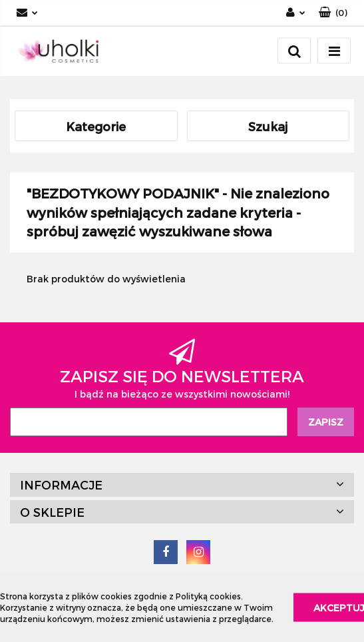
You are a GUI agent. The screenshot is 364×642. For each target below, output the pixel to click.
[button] (333, 13)
